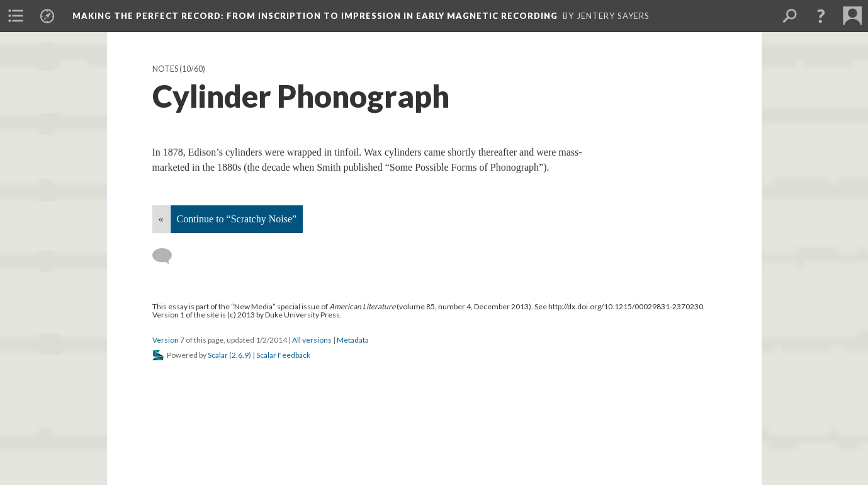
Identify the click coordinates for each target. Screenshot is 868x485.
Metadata (353, 340)
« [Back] (161, 219)
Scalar (218, 355)
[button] (821, 16)
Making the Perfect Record (315, 16)
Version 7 (168, 340)
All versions (312, 340)
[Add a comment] (168, 256)
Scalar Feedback (283, 355)
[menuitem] (16, 16)
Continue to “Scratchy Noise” (237, 219)
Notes (165, 69)
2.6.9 (240, 355)
